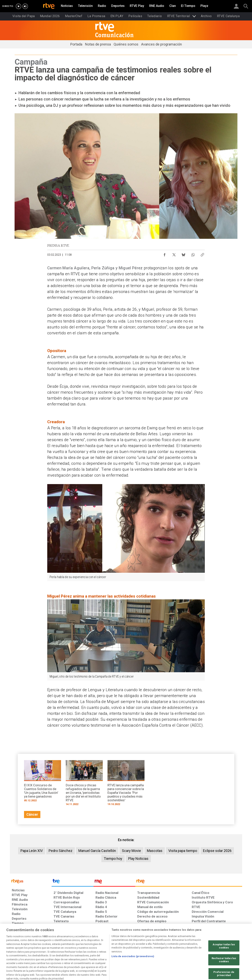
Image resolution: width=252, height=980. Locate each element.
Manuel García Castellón (97, 851)
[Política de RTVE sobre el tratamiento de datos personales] (48, 950)
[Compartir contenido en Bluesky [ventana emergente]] (183, 254)
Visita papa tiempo (183, 851)
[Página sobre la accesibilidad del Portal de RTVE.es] (149, 950)
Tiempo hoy (113, 859)
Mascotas (155, 851)
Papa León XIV (32, 851)
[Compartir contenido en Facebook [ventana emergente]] (165, 254)
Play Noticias (138, 859)
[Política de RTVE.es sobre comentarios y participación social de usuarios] (225, 950)
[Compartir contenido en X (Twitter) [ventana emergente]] (174, 254)
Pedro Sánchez (61, 851)
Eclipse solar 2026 (217, 851)
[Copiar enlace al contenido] (202, 254)
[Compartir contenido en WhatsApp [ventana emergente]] (193, 254)
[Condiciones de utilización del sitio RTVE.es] (18, 950)
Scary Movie (131, 851)
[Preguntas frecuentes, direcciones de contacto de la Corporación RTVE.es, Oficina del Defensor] (194, 950)
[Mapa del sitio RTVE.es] (173, 950)
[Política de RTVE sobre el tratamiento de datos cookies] (83, 950)
